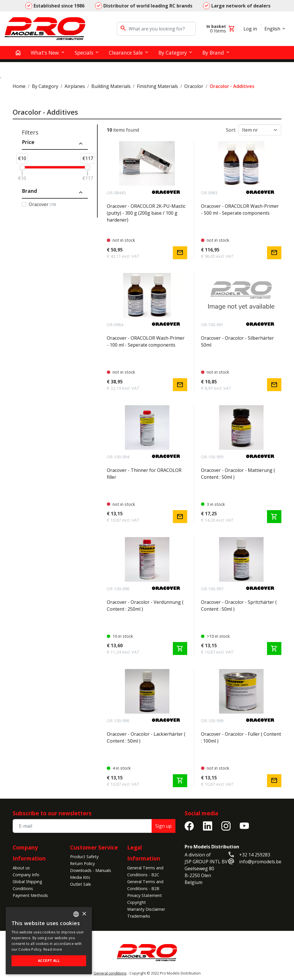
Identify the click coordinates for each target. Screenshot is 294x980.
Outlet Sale (81, 884)
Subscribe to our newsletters (52, 813)
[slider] (22, 167)
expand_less (81, 144)
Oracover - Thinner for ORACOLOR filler (144, 474)
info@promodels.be (260, 862)
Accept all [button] (49, 961)
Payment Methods (30, 895)
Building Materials (111, 86)
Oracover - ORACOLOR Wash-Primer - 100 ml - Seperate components (146, 341)
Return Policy (82, 863)
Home (19, 86)
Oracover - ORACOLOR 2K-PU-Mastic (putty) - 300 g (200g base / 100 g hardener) (146, 213)
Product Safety (84, 857)
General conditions (110, 973)
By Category (45, 86)
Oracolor (194, 86)
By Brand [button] (213, 53)
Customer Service (94, 847)
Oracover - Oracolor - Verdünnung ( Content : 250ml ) (145, 606)
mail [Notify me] (180, 253)
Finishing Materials (157, 86)
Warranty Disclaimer (146, 909)
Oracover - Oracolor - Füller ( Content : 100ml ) (241, 737)
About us (21, 868)
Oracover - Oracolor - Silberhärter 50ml (237, 341)
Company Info (26, 875)
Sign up (164, 826)
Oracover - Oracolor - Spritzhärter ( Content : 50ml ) (239, 606)
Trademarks (139, 916)
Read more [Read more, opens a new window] (53, 949)
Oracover (42, 204)
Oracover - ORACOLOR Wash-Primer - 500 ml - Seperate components (240, 210)
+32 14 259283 (255, 855)
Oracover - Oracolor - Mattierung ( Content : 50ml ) (238, 474)
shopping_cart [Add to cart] (274, 517)
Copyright (137, 902)
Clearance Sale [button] (126, 53)
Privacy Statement (145, 895)
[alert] (49, 941)
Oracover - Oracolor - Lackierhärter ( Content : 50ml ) (146, 737)
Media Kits (80, 877)
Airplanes (75, 86)
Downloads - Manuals (91, 870)
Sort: (231, 130)
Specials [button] (84, 53)
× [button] (84, 914)
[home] (18, 53)
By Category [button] (173, 53)
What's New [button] (45, 53)
